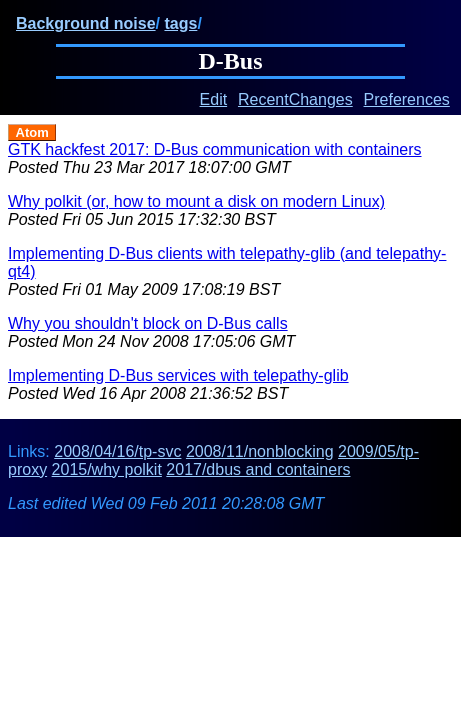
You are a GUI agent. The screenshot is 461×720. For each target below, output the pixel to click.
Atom (32, 132)
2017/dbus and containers (258, 469)
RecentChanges (295, 99)
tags (180, 23)
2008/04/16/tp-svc (117, 451)
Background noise (86, 23)
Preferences (407, 99)
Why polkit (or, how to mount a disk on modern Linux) (196, 201)
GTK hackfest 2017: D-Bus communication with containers (215, 149)
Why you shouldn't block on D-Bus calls (148, 323)
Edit (214, 99)
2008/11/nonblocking (260, 451)
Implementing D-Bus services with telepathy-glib (178, 375)
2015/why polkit (107, 469)
